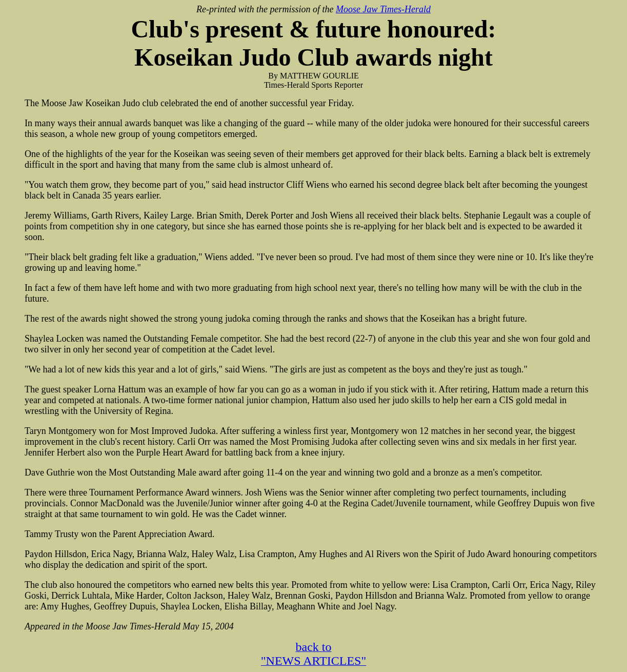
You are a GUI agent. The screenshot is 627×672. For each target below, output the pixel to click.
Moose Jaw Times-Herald (383, 9)
